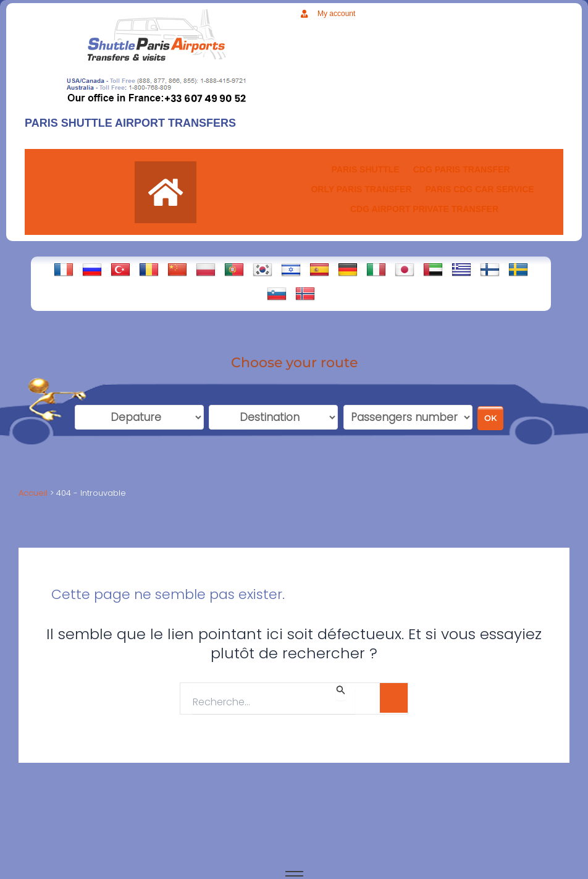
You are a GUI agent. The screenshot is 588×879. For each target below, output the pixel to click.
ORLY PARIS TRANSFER (361, 189)
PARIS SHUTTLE (365, 169)
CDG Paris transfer (462, 169)
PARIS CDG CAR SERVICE (480, 189)
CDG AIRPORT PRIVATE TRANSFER (424, 209)
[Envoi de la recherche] (341, 692)
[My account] (304, 14)
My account (336, 14)
